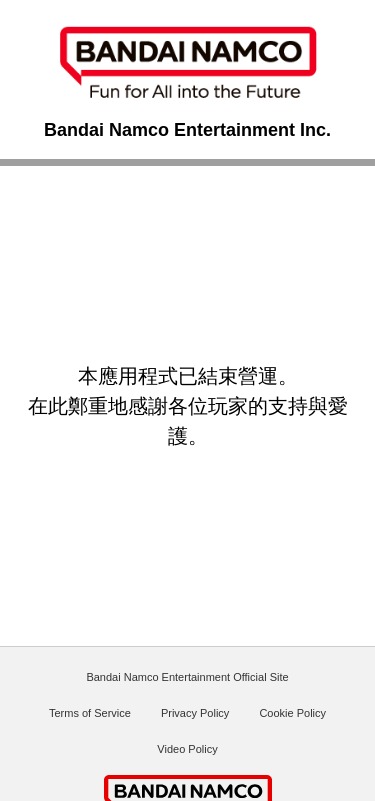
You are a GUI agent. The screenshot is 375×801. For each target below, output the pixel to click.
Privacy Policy (195, 713)
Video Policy (187, 749)
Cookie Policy (292, 713)
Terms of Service (90, 713)
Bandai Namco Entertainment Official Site (187, 677)
